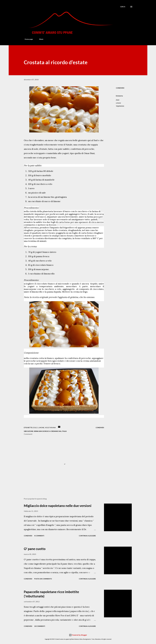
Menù (40, 39)
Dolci (118, 100)
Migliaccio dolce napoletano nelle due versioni (58, 506)
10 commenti (40, 626)
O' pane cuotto (35, 549)
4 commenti (39, 536)
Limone (118, 103)
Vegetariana (120, 106)
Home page (27, 39)
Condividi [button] (120, 88)
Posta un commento (43, 579)
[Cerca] (123, 7)
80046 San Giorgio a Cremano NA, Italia (50, 431)
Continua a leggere (87, 536)
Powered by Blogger (78, 635)
